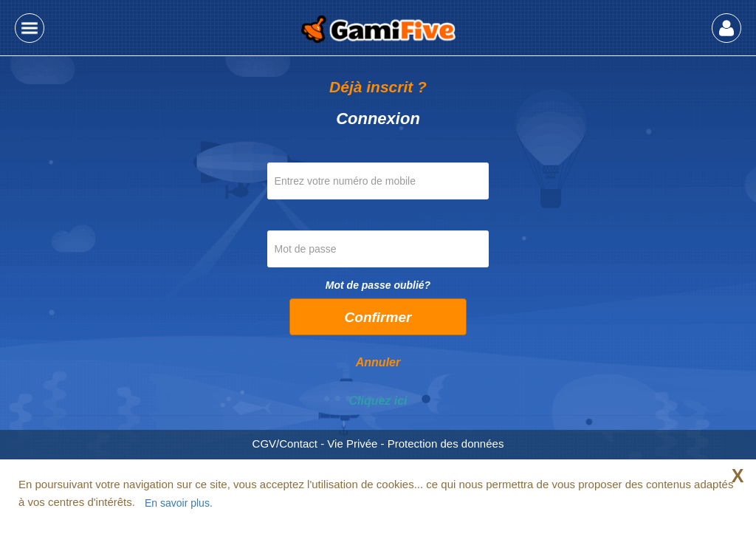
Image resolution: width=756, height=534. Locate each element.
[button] (30, 28)
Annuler (378, 362)
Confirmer (378, 317)
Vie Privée (352, 444)
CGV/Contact (285, 444)
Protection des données (446, 444)
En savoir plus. (179, 503)
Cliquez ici (378, 401)
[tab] (378, 401)
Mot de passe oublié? (378, 285)
